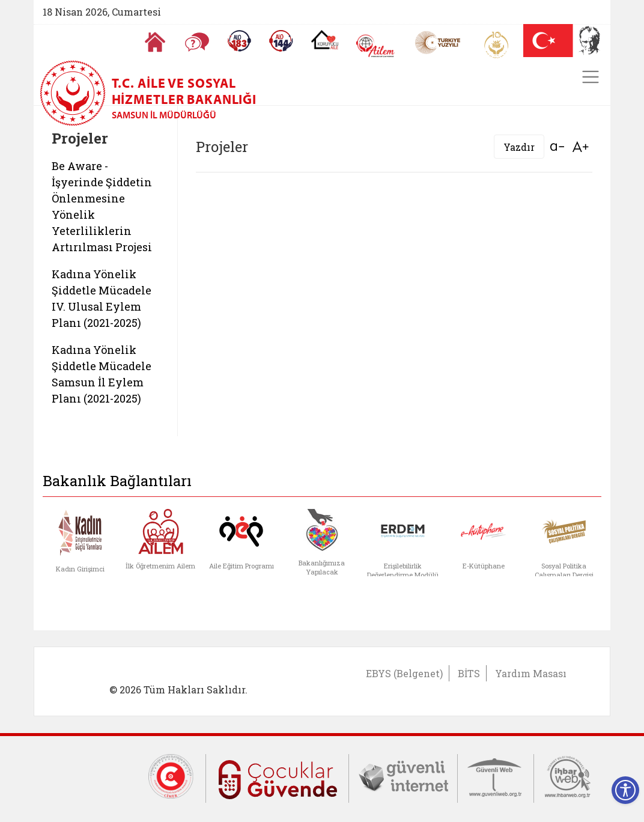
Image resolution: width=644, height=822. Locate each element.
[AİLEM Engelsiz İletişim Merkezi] (376, 46)
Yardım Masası (531, 673)
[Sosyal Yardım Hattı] (281, 41)
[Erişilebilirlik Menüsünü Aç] (625, 790)
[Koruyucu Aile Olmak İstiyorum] (325, 40)
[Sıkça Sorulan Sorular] (197, 42)
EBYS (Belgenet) (404, 673)
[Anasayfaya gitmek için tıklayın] (155, 42)
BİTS (469, 673)
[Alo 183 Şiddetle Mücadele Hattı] (239, 41)
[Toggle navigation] (591, 77)
